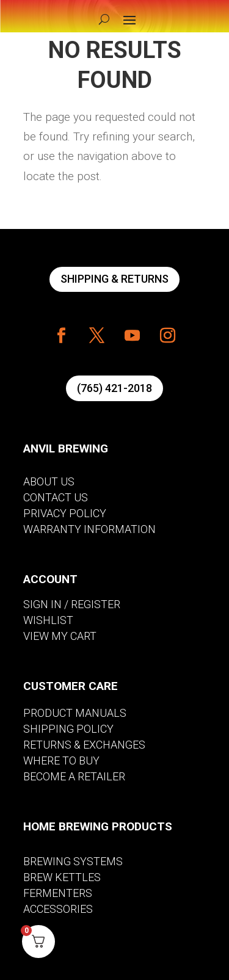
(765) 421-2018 (114, 388)
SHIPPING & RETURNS (114, 279)
